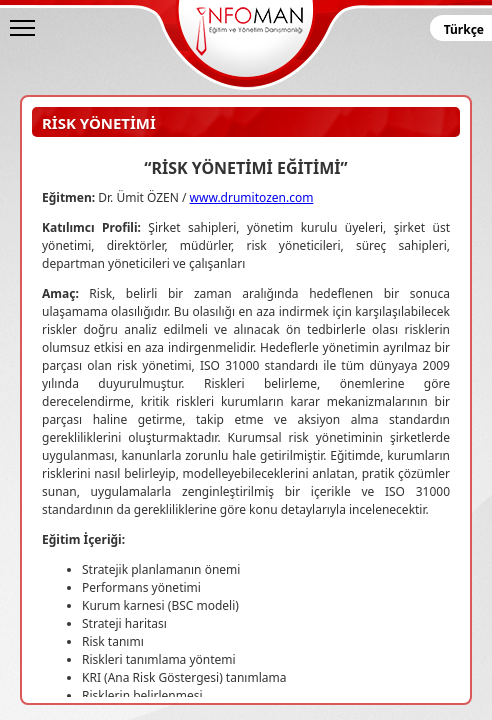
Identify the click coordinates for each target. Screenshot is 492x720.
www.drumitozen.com (252, 197)
